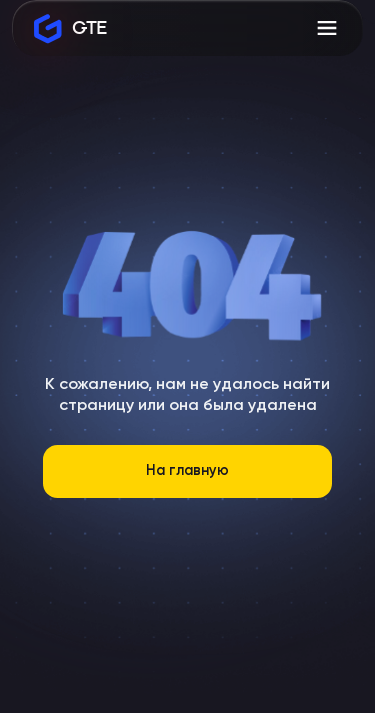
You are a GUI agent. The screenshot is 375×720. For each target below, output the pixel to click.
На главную (187, 471)
